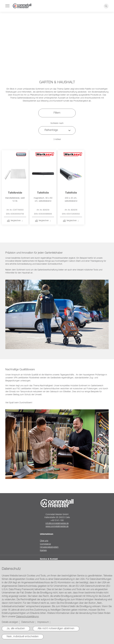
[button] (15, 221)
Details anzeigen (10, 622)
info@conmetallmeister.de (57, 524)
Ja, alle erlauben (16, 629)
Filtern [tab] (57, 113)
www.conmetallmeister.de (57, 527)
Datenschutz (28, 622)
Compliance (45, 544)
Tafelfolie (43, 193)
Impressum (43, 622)
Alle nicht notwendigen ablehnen (56, 629)
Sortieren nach (57, 123)
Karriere (43, 551)
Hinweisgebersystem (49, 547)
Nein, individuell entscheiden (23, 637)
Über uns (44, 541)
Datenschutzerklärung (27, 617)
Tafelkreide (15, 193)
